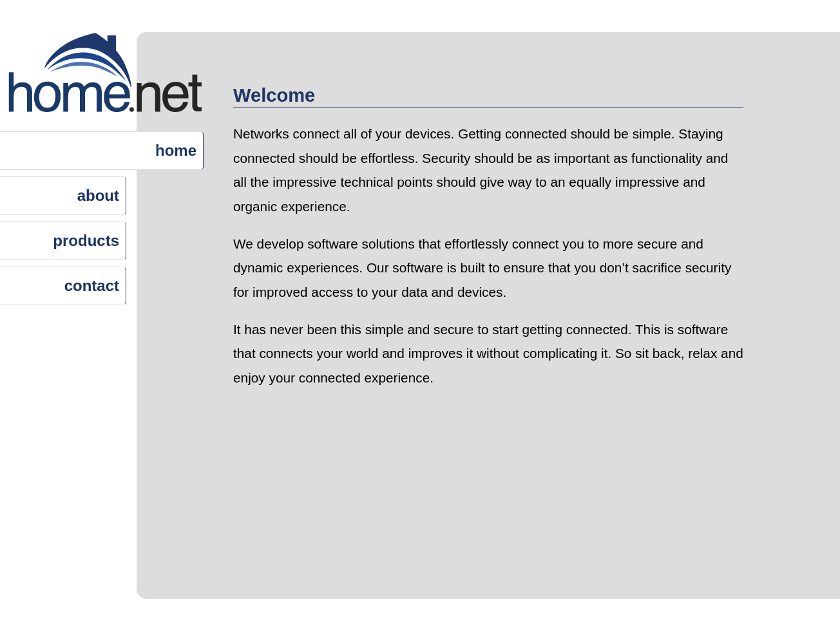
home (176, 150)
